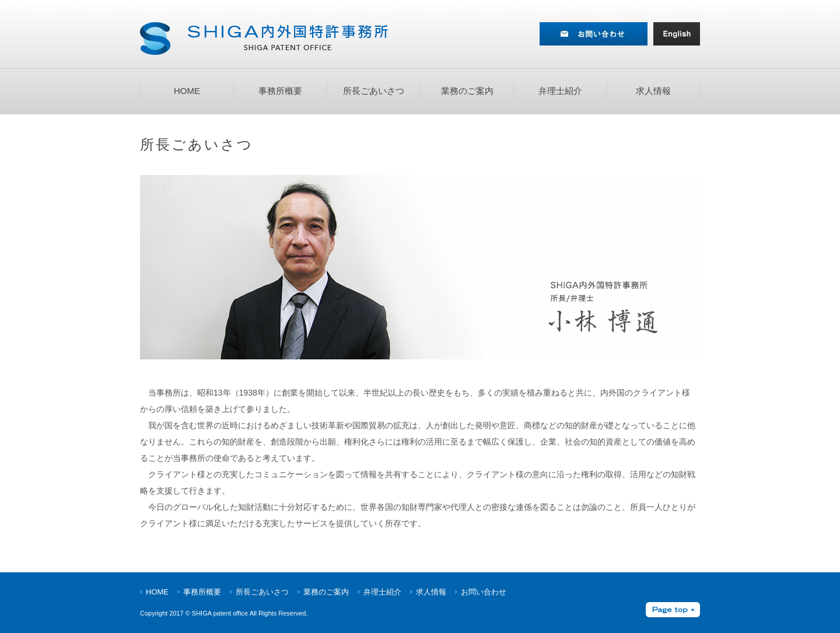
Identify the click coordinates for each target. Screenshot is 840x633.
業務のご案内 (467, 91)
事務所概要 (280, 91)
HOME (187, 91)
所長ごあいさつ (374, 91)
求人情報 (653, 91)
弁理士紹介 (560, 91)
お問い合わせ (484, 592)
